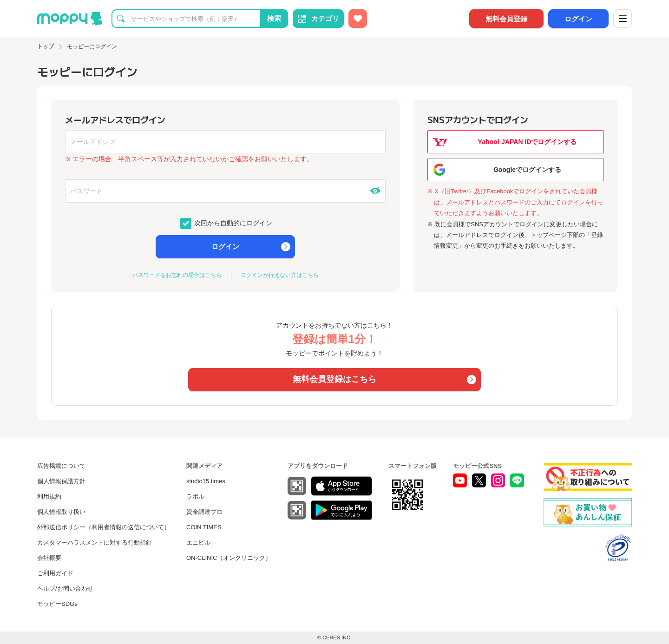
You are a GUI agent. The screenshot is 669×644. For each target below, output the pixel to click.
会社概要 (49, 558)
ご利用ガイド (55, 573)
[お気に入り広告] (358, 19)
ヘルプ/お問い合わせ (65, 588)
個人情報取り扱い (61, 512)
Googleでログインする (527, 170)
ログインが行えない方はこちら (280, 275)
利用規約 (49, 496)
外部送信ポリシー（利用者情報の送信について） (104, 527)
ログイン (578, 19)
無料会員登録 (506, 19)
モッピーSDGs (57, 604)
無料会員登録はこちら (334, 379)
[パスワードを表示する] (375, 191)
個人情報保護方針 (61, 481)
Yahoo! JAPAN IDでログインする (528, 142)
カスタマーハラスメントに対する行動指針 (95, 542)
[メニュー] (623, 19)
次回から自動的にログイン (233, 223)
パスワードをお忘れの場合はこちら (177, 275)
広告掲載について (61, 466)
